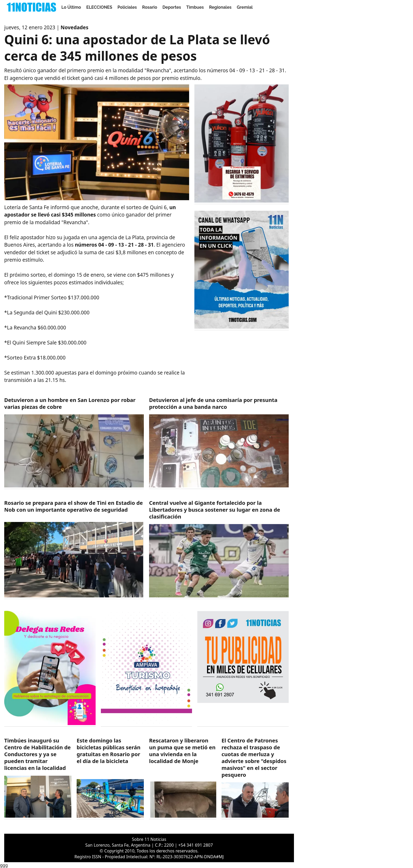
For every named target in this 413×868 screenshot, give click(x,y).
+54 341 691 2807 (196, 845)
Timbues (195, 7)
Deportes (172, 7)
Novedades (74, 27)
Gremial (245, 7)
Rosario (150, 7)
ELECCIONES (99, 7)
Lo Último (71, 7)
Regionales (220, 7)
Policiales (127, 7)
